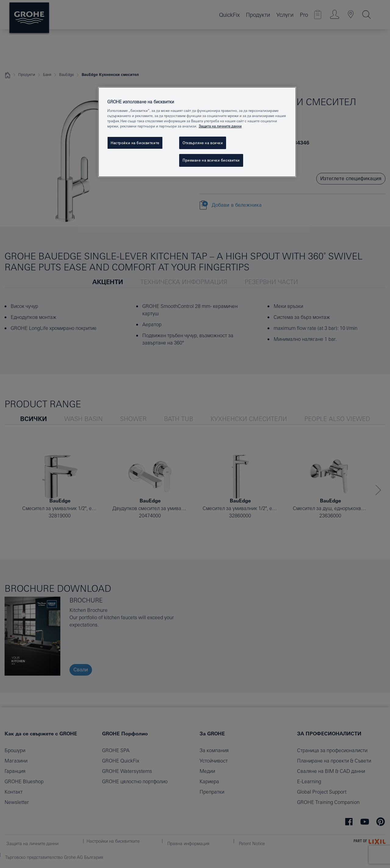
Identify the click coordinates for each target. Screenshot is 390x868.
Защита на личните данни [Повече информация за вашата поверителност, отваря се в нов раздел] (220, 126)
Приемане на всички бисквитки (211, 160)
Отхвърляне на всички (203, 143)
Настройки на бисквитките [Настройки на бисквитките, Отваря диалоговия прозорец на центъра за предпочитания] (135, 143)
